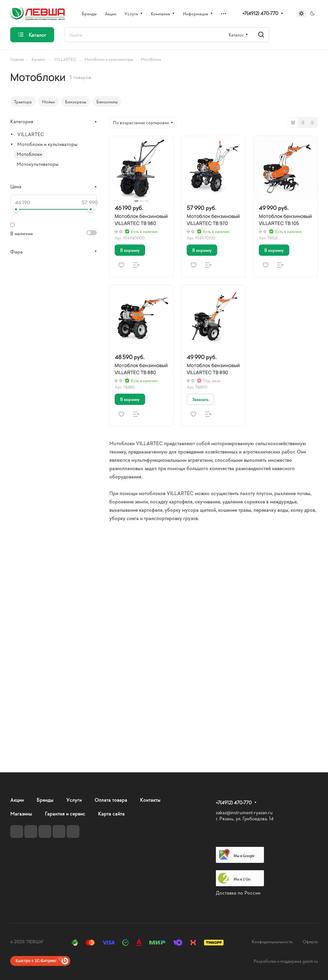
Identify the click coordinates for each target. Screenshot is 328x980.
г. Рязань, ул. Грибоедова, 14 (245, 819)
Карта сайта (111, 813)
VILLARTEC (31, 134)
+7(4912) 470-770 (260, 13)
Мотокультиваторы (38, 164)
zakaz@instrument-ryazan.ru (244, 812)
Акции (17, 800)
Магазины (21, 813)
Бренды (45, 800)
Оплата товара (111, 800)
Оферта (310, 941)
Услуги (74, 800)
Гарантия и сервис (65, 813)
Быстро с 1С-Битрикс (36, 961)
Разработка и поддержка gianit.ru (286, 961)
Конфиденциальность (272, 941)
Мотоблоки (29, 154)
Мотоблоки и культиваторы (47, 144)
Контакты (150, 800)
